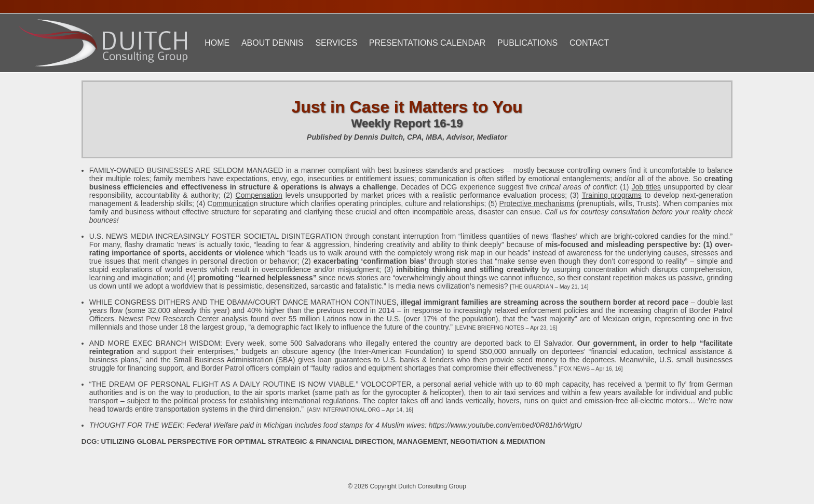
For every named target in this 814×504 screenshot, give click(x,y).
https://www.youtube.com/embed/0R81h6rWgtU (505, 425)
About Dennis (273, 43)
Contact (589, 43)
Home (217, 43)
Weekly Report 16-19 (407, 123)
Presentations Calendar (427, 43)
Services (336, 43)
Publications (527, 43)
